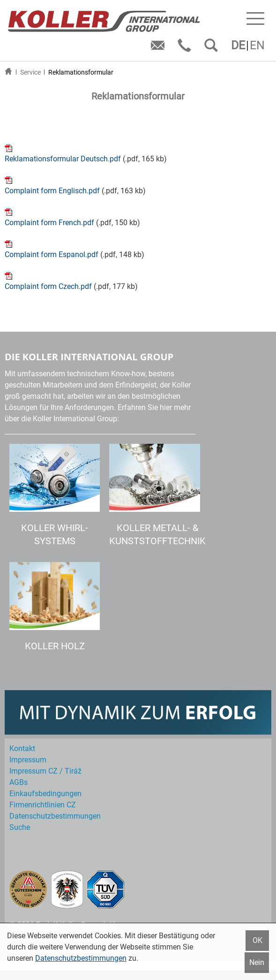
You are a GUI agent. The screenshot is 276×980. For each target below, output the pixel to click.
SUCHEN (213, 49)
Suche (20, 827)
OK (257, 940)
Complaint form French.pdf (49, 223)
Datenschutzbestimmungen (81, 958)
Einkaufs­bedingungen (45, 794)
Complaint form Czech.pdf (48, 286)
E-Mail (160, 49)
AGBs (19, 782)
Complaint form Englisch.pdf (52, 191)
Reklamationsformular (81, 72)
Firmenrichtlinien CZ (43, 805)
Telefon (186, 49)
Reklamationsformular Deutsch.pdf (63, 159)
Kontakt (22, 748)
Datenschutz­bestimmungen (55, 816)
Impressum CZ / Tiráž (45, 771)
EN (257, 45)
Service (30, 72)
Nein (257, 962)
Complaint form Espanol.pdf (52, 254)
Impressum (28, 760)
